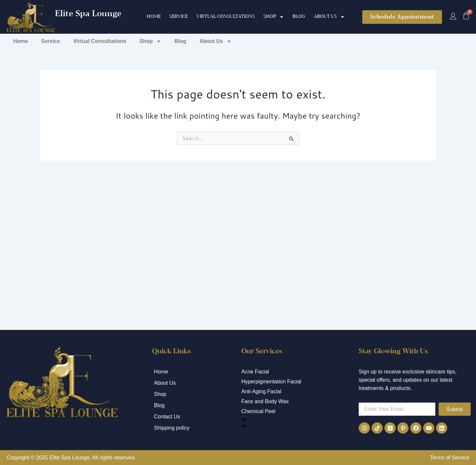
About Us (329, 17)
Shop (274, 17)
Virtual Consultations (226, 17)
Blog (299, 17)
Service (178, 17)
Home (154, 17)
